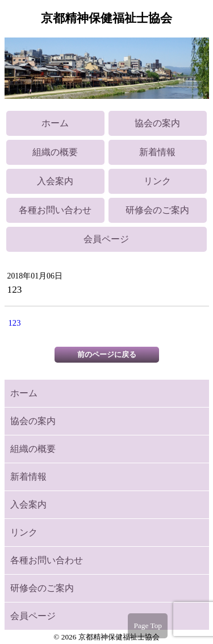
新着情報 (157, 152)
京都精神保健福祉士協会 (106, 18)
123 (15, 323)
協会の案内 (157, 123)
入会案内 (55, 181)
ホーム (55, 123)
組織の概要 (55, 152)
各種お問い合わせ (55, 210)
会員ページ (106, 239)
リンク (157, 181)
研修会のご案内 (157, 210)
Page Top (148, 626)
